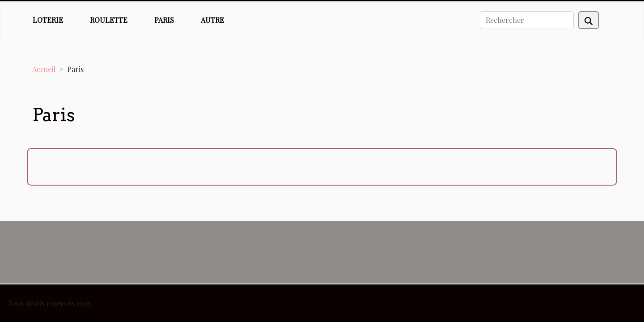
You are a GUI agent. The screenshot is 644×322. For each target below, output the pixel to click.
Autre (212, 20)
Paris (164, 20)
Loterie (48, 20)
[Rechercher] (527, 20)
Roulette (109, 20)
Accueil (44, 69)
